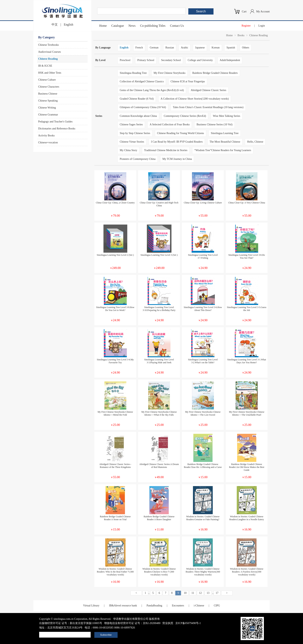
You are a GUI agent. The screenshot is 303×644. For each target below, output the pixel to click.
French (139, 48)
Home (103, 26)
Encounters (178, 606)
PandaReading (154, 606)
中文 (55, 25)
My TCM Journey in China (177, 159)
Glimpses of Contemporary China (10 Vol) (143, 107)
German (154, 48)
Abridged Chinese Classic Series (209, 90)
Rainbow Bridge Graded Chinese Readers (215, 73)
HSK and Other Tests (50, 73)
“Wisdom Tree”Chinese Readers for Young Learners (223, 150)
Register (246, 26)
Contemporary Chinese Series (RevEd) (185, 116)
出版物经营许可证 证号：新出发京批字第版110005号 (71, 623)
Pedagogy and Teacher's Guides (55, 122)
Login (262, 26)
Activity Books (46, 136)
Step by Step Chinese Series (135, 133)
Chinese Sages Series (131, 124)
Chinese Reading (48, 59)
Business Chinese (48, 94)
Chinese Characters (49, 87)
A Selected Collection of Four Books (170, 124)
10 (185, 593)
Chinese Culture (47, 80)
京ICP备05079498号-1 (188, 623)
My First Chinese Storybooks (170, 73)
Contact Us (177, 26)
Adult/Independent (230, 60)
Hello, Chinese (255, 142)
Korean (216, 48)
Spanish (231, 48)
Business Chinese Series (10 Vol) (214, 124)
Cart (244, 12)
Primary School (146, 60)
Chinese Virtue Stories (132, 142)
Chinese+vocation (48, 142)
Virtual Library (91, 606)
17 (217, 593)
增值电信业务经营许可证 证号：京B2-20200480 (132, 623)
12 (200, 593)
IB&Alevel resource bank (123, 606)
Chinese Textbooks (48, 45)
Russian (170, 48)
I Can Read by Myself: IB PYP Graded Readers (177, 142)
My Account (263, 12)
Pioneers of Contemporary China (138, 159)
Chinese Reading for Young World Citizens (181, 133)
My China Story (128, 150)
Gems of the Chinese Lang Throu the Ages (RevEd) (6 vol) (152, 90)
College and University (200, 60)
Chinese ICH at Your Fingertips (188, 81)
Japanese (200, 48)
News (132, 26)
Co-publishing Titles (153, 26)
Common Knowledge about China (138, 116)
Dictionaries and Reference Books (57, 129)
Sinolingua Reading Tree (133, 73)
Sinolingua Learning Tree (225, 133)
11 (193, 593)
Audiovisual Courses (49, 52)
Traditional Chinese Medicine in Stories (166, 150)
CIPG (217, 606)
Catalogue (118, 26)
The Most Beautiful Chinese (225, 142)
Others (246, 48)
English (68, 25)
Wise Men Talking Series (227, 116)
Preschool (125, 60)
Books (241, 35)
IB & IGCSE (45, 66)
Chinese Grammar (48, 115)
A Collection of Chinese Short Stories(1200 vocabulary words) (195, 99)
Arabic (184, 48)
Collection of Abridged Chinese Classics (142, 81)
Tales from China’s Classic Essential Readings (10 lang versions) (208, 107)
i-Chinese (199, 606)
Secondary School (171, 60)
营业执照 (168, 623)
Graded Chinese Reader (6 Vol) (137, 99)
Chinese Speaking (48, 101)
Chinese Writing (47, 108)
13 (208, 593)
